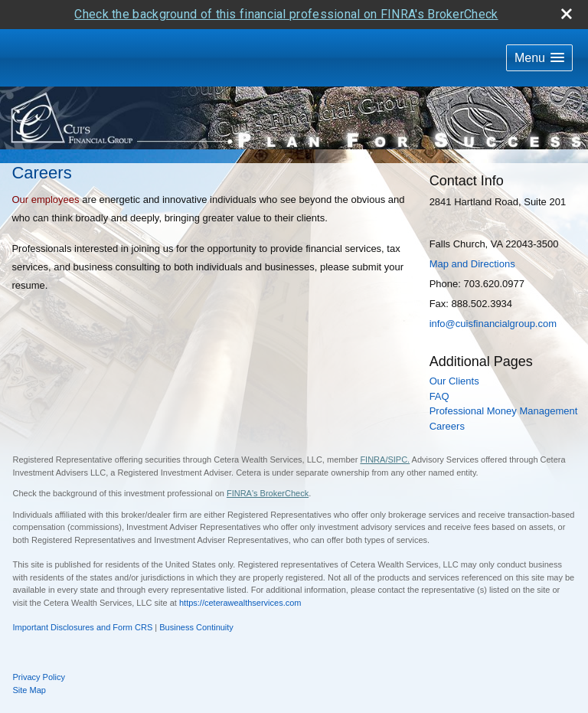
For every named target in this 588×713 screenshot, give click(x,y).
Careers (447, 396)
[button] (539, 29)
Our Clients (454, 352)
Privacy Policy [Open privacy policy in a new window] (39, 648)
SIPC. (399, 430)
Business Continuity (196, 598)
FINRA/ (374, 430)
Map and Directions (472, 235)
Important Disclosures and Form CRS (83, 598)
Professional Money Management (504, 382)
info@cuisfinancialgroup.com (493, 294)
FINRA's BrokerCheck (268, 464)
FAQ (439, 366)
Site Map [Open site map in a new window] (29, 660)
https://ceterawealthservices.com (240, 573)
